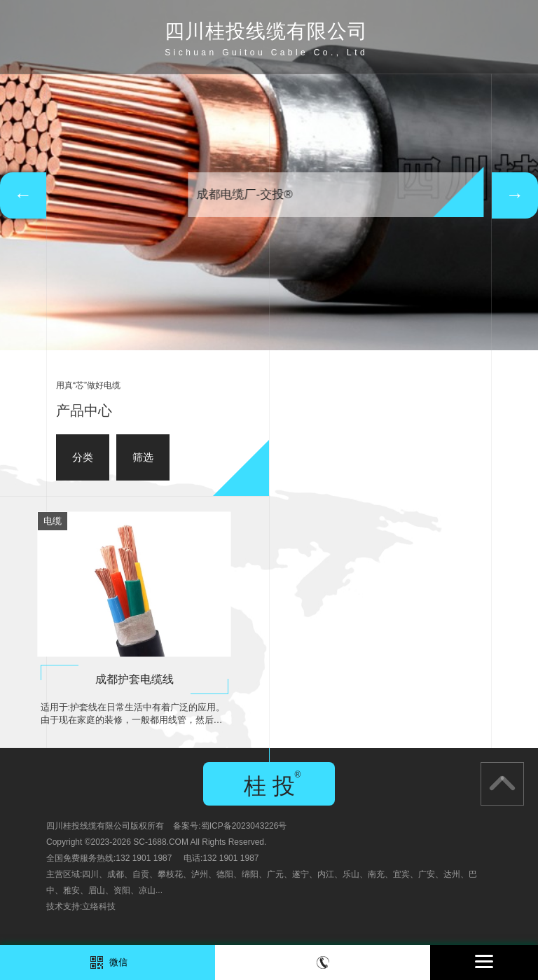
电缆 (53, 521)
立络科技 (99, 906)
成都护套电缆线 (134, 679)
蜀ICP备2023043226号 (244, 826)
